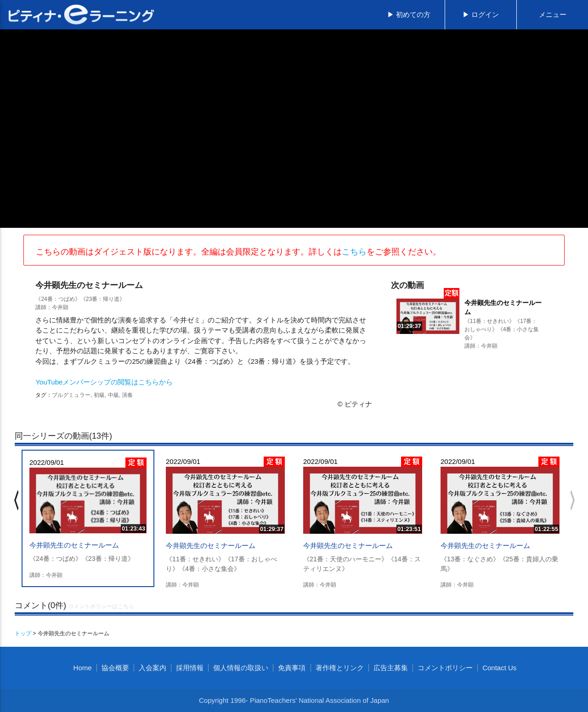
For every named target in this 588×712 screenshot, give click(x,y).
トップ (23, 633)
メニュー (553, 14)
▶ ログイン (481, 14)
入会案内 (153, 668)
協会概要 (115, 668)
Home (83, 668)
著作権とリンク (340, 668)
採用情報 (190, 668)
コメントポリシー (445, 668)
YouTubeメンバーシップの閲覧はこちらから (104, 382)
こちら (354, 252)
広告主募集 (391, 668)
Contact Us (499, 668)
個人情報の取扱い (241, 668)
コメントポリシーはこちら (101, 606)
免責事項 (292, 668)
